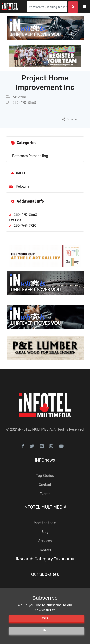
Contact (45, 485)
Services (45, 541)
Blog (45, 532)
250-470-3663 (21, 103)
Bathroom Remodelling (30, 156)
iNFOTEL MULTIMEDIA (35, 429)
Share (69, 119)
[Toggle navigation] (88, 7)
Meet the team (45, 523)
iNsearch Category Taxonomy (45, 559)
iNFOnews (45, 460)
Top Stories (45, 476)
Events (45, 494)
